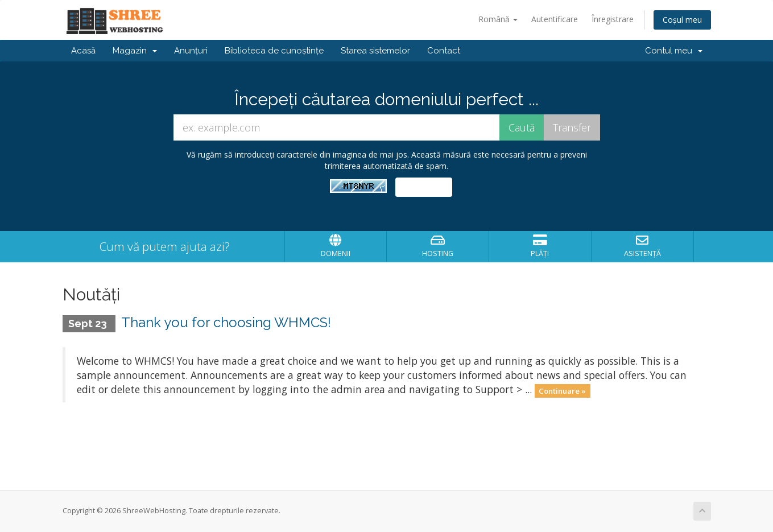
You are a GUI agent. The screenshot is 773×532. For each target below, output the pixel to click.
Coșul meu (682, 20)
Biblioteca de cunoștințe (274, 51)
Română (498, 19)
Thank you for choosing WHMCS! (226, 322)
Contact (444, 51)
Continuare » (562, 390)
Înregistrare (613, 19)
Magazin (135, 51)
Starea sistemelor (375, 51)
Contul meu (674, 51)
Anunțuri (191, 51)
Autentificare (555, 19)
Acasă (83, 51)
